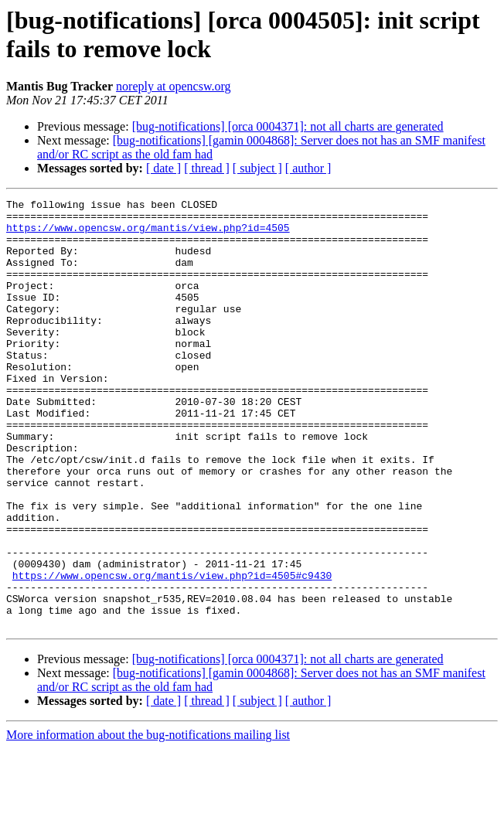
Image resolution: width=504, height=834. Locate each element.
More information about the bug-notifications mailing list (148, 820)
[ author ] (308, 168)
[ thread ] (207, 168)
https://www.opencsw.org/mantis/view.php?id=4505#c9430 (172, 652)
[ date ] (163, 168)
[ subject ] (257, 168)
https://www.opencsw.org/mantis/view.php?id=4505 (148, 234)
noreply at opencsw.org (173, 86)
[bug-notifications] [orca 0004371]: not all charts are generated (288, 126)
